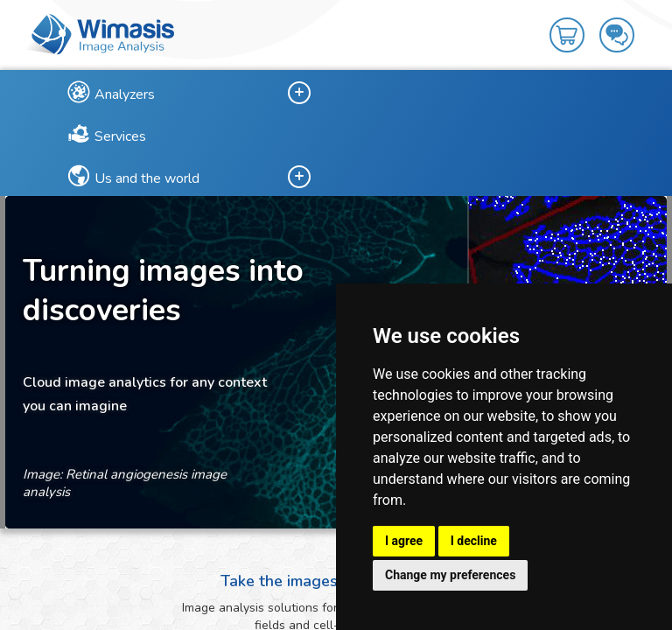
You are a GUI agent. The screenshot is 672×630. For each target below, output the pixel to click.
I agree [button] (404, 541)
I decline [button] (474, 541)
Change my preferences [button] (450, 575)
